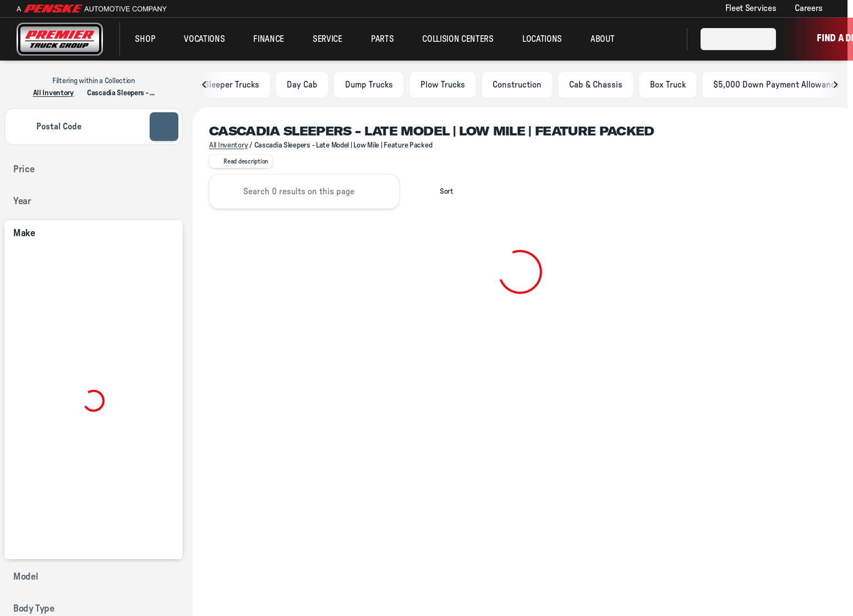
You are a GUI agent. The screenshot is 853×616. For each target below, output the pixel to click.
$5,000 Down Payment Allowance (777, 87)
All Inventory (228, 148)
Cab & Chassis (596, 87)
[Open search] (665, 39)
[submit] (164, 127)
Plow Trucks (443, 87)
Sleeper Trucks (232, 87)
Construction (517, 87)
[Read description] (241, 164)
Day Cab (302, 87)
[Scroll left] (205, 87)
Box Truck (668, 87)
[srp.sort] (441, 194)
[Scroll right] (835, 87)
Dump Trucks (369, 87)
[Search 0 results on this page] (304, 194)
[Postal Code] (76, 127)
